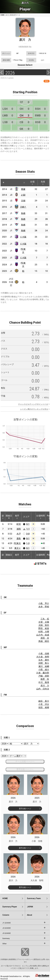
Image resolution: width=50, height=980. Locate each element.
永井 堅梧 (44, 607)
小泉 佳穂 (44, 654)
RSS (47, 81)
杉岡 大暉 (44, 632)
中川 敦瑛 (44, 682)
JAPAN (30, 907)
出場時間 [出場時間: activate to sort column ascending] (41, 517)
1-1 (28, 529)
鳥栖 (23, 213)
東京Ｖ (18, 548)
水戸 (19, 534)
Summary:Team (34, 898)
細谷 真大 (44, 701)
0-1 (28, 524)
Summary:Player (10, 907)
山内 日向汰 (43, 689)
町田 (19, 524)
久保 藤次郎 (43, 673)
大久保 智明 (43, 657)
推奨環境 (12, 959)
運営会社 (37, 959)
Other (4, 944)
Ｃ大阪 (23, 237)
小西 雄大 (44, 670)
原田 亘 (45, 638)
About (29, 915)
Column (6, 915)
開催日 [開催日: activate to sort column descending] (9, 517)
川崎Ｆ (23, 207)
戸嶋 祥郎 (44, 676)
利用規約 (5, 959)
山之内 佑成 (43, 635)
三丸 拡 (45, 619)
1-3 (28, 543)
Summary (6, 938)
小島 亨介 (44, 603)
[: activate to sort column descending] (3, 183)
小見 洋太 (44, 704)
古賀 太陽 (44, 622)
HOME (2, 15)
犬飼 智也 (44, 625)
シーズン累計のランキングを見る (34, 409)
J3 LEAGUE (7, 933)
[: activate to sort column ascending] (9, 183)
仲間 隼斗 (44, 663)
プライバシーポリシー (25, 959)
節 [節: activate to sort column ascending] (3, 517)
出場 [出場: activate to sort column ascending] (32, 183)
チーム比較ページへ (25, 761)
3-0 (28, 534)
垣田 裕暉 (44, 707)
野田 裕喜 (44, 628)
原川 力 (45, 686)
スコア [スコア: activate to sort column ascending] (26, 517)
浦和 (19, 529)
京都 (23, 201)
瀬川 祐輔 (44, 666)
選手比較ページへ (25, 769)
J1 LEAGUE (7, 923)
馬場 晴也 (44, 641)
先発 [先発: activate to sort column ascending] (43, 183)
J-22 (23, 195)
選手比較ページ (25, 809)
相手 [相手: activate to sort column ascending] (17, 517)
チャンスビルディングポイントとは (33, 404)
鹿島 (19, 539)
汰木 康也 (44, 660)
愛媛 (23, 189)
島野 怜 (45, 679)
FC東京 (17, 543)
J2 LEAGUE (7, 928)
